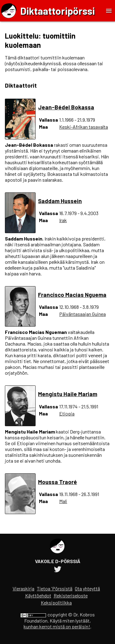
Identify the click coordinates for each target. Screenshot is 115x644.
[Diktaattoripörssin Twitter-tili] (58, 570)
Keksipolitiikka (56, 602)
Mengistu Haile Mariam (68, 394)
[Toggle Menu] (109, 11)
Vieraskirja (23, 588)
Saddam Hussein (60, 201)
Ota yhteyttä (87, 588)
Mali (63, 501)
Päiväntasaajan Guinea (82, 314)
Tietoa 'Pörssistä (55, 588)
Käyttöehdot (38, 595)
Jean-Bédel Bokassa (66, 107)
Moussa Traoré (57, 482)
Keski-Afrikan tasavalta (84, 127)
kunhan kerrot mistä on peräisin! (57, 626)
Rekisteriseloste (71, 595)
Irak (63, 220)
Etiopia (67, 413)
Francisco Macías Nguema (72, 295)
